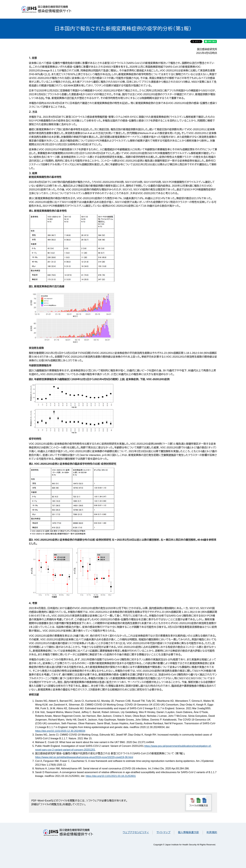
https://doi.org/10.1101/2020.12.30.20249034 (60, 731)
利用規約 (212, 832)
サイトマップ (163, 832)
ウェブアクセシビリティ (136, 832)
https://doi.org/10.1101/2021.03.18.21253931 (111, 776)
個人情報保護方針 (188, 832)
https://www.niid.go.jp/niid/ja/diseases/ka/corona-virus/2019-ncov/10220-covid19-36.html (84, 757)
